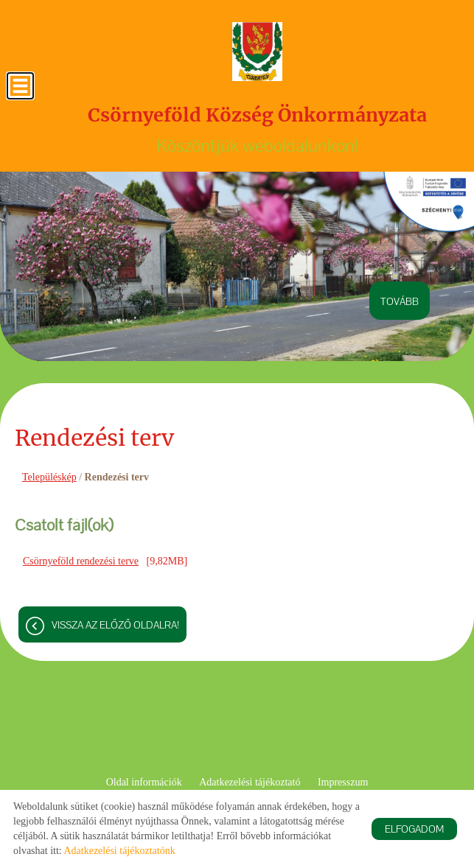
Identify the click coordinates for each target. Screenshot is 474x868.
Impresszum (343, 782)
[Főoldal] (257, 52)
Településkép (49, 477)
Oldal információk (144, 782)
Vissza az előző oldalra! (115, 625)
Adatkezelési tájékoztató (250, 782)
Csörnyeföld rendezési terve (81, 561)
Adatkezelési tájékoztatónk (119, 851)
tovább (400, 301)
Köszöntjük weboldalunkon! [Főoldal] (257, 130)
